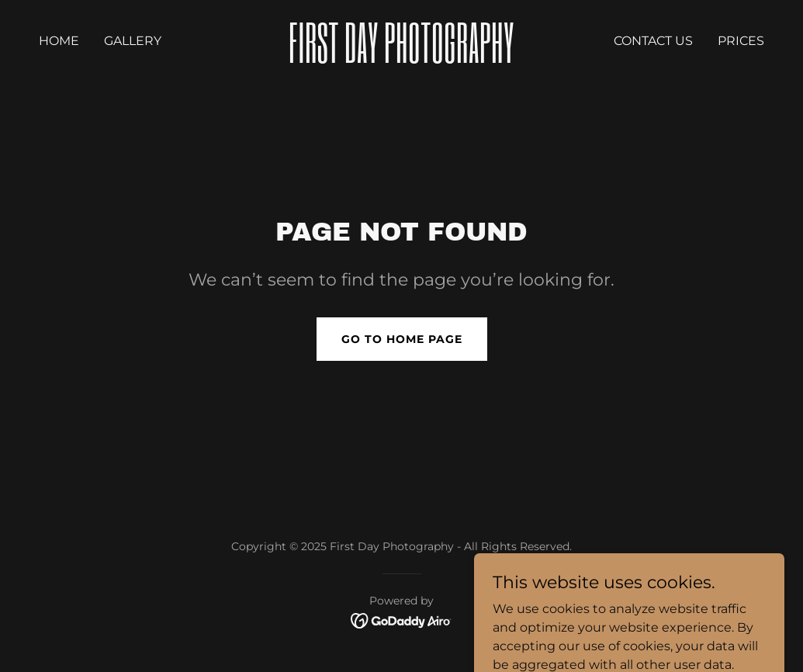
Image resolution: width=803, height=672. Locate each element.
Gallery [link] (133, 41)
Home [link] (59, 41)
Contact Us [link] (653, 41)
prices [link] (741, 41)
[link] (401, 59)
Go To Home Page (402, 339)
